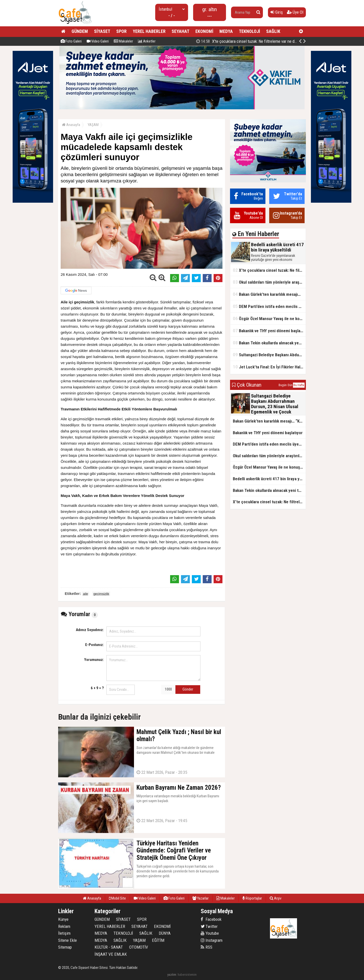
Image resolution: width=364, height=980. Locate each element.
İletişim (64, 933)
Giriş (277, 12)
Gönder (188, 689)
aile (85, 594)
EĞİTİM (158, 940)
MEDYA (226, 31)
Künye (63, 919)
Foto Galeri (71, 41)
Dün (290, 385)
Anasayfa (71, 125)
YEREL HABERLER (149, 31)
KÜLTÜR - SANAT (109, 947)
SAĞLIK (273, 31)
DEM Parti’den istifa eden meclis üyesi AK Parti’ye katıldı (269, 306)
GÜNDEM (80, 31)
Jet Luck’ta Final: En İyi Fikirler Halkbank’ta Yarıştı (269, 367)
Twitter (209, 926)
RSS (207, 947)
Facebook (211, 919)
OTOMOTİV (139, 947)
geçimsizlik (101, 594)
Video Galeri (98, 41)
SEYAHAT (180, 31)
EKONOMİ (204, 31)
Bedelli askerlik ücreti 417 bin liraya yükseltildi (251, 41)
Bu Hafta (299, 385)
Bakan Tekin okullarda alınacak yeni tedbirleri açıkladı (269, 343)
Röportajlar (252, 898)
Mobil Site (117, 898)
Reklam (64, 926)
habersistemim (187, 975)
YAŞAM (93, 125)
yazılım (172, 975)
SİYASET (102, 31)
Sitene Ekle (67, 940)
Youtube (210, 933)
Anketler (147, 41)
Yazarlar (200, 898)
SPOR (121, 31)
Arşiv (276, 898)
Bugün (283, 385)
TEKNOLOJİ (249, 31)
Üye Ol (295, 12)
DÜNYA (165, 933)
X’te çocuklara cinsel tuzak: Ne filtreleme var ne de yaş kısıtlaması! (269, 270)
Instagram (212, 940)
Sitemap (65, 947)
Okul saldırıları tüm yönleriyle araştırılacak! (269, 282)
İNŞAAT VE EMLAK (111, 954)
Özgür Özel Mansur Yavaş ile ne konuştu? (269, 318)
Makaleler (123, 41)
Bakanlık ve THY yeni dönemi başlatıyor (269, 331)
